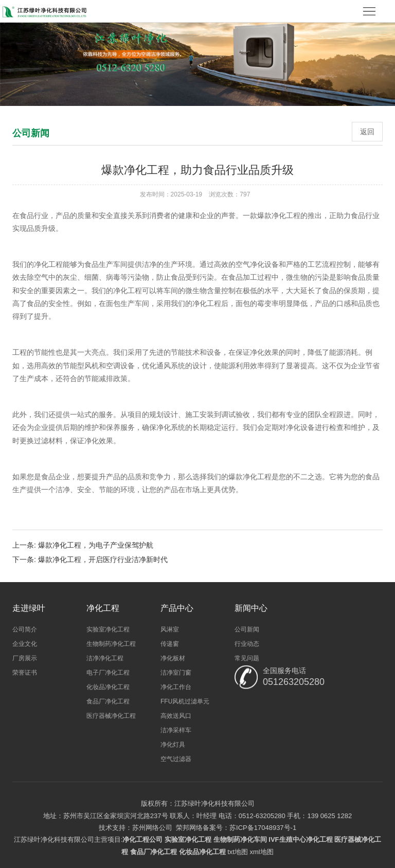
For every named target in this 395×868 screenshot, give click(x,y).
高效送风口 (176, 716)
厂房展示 (25, 658)
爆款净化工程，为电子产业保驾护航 (96, 545)
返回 (367, 132)
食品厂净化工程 (108, 701)
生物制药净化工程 (111, 644)
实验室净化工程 (108, 629)
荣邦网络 (189, 828)
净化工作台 (176, 687)
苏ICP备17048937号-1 (263, 828)
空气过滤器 (176, 759)
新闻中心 (251, 608)
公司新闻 (247, 629)
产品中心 (177, 608)
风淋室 (170, 629)
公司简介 (25, 629)
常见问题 (247, 658)
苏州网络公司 (152, 828)
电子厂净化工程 (108, 673)
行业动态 (247, 644)
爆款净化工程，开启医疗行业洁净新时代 (103, 559)
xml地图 (262, 852)
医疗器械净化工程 (111, 716)
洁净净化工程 (105, 658)
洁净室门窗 (176, 673)
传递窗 (170, 644)
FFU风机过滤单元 (185, 701)
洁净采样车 (176, 730)
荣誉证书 (25, 673)
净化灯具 (173, 745)
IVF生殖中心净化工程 (300, 839)
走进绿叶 (29, 608)
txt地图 (238, 852)
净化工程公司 (142, 839)
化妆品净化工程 (108, 687)
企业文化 (25, 644)
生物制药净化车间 (240, 839)
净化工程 (103, 608)
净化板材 (173, 658)
